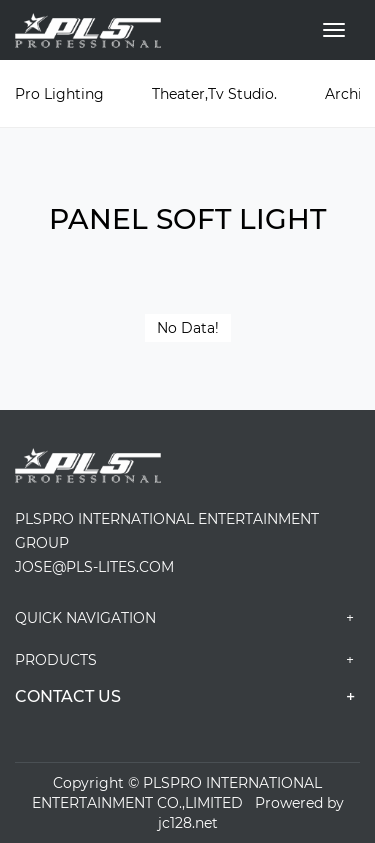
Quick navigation (187, 618)
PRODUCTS (187, 660)
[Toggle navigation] (334, 30)
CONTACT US (187, 697)
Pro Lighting (59, 94)
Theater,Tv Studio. (214, 94)
